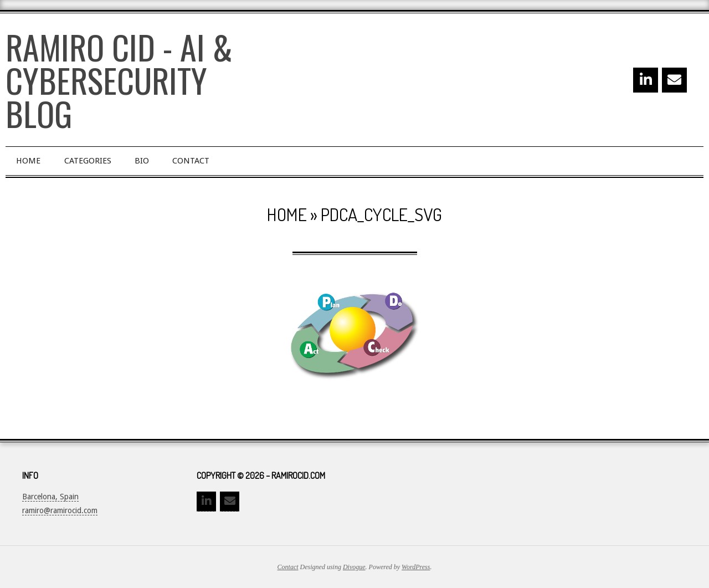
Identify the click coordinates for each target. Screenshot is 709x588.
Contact (288, 567)
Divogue (354, 567)
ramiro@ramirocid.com (60, 510)
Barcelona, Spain (50, 497)
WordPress (416, 567)
